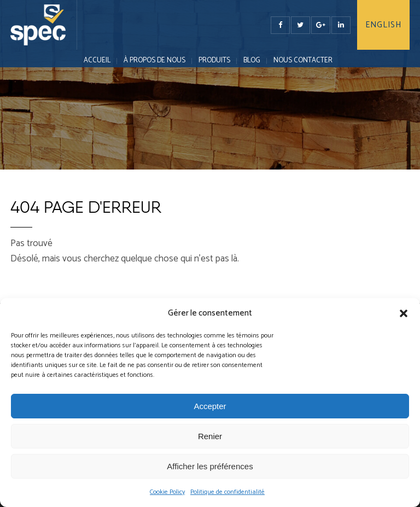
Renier (210, 436)
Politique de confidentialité (227, 492)
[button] (404, 313)
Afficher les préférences (210, 466)
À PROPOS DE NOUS (154, 60)
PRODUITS (214, 60)
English (383, 25)
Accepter (210, 406)
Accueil (97, 60)
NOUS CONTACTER (303, 60)
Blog (252, 60)
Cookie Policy (167, 492)
